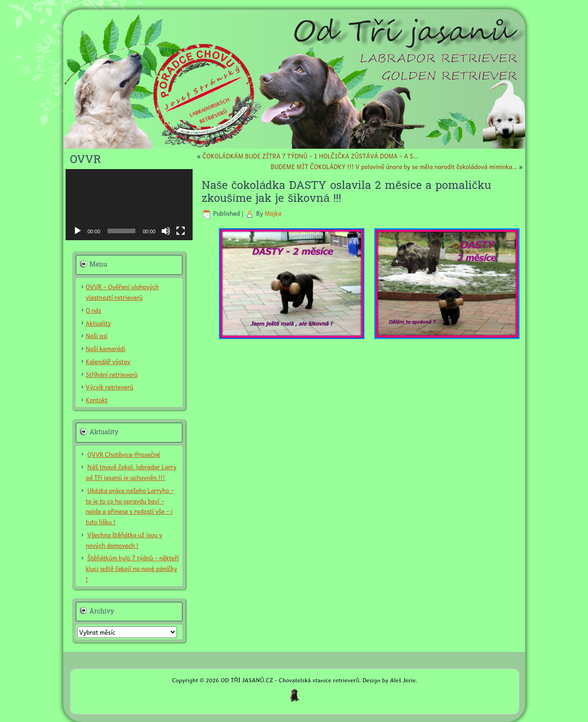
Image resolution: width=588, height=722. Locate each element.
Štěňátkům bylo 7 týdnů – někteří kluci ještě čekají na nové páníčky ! (133, 568)
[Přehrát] (78, 231)
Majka (273, 213)
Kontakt (97, 400)
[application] (129, 205)
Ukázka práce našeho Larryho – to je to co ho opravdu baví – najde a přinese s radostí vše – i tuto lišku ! (130, 506)
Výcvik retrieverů (110, 387)
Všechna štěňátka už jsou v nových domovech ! (124, 540)
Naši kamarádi (106, 349)
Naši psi (97, 336)
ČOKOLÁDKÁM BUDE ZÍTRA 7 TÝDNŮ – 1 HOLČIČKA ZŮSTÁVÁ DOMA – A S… (310, 156)
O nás (94, 310)
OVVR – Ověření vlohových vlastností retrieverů (123, 292)
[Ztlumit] (166, 231)
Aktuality (99, 323)
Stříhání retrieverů (112, 374)
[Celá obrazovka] (181, 231)
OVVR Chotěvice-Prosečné (124, 454)
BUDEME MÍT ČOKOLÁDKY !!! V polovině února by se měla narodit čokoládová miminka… (394, 167)
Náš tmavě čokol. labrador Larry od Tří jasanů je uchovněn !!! (131, 472)
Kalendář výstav (108, 361)
